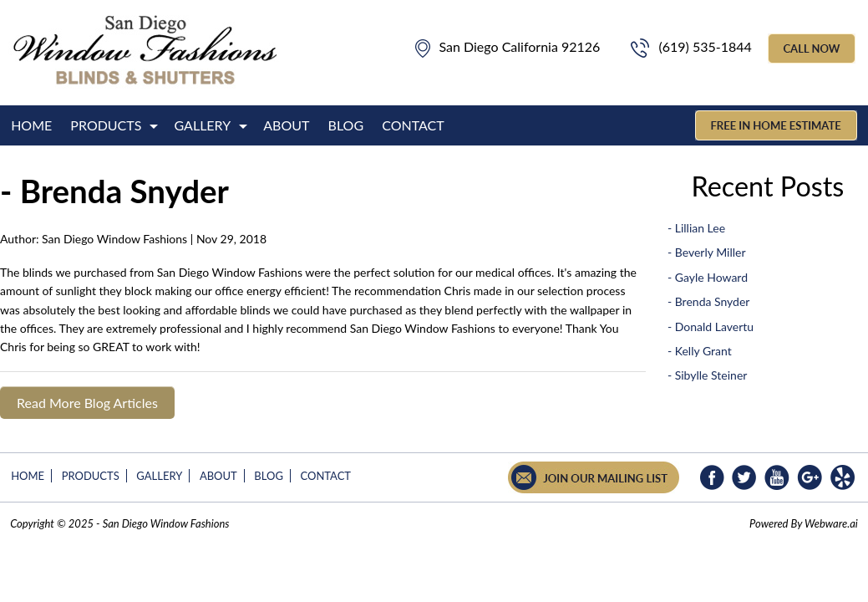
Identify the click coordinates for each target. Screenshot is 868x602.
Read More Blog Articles (87, 403)
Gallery (203, 125)
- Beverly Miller (707, 252)
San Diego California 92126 (508, 46)
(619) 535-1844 (690, 46)
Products (106, 125)
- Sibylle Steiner (707, 375)
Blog (346, 125)
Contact (413, 125)
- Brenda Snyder (709, 301)
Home (31, 125)
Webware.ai (831, 523)
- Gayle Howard (708, 277)
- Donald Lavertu (711, 327)
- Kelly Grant (700, 351)
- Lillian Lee (696, 228)
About (286, 125)
